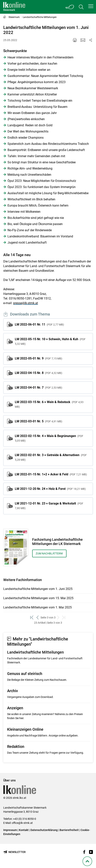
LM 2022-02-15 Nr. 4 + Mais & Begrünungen (49, 438)
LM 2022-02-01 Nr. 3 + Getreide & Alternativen (51, 457)
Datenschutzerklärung (44, 830)
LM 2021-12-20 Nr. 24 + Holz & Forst (50, 489)
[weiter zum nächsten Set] (58, 618)
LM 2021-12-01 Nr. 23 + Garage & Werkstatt (49, 506)
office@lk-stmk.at (22, 823)
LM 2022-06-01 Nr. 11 (39, 324)
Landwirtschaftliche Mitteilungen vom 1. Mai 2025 (37, 607)
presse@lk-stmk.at (26, 303)
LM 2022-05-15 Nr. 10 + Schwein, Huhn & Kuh (50, 341)
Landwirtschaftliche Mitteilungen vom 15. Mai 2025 (38, 598)
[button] (91, 6)
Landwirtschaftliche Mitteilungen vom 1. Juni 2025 (38, 589)
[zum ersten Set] (32, 618)
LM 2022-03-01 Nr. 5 (39, 421)
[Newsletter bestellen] (14, 852)
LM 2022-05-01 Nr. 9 (39, 358)
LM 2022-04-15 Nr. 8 (39, 373)
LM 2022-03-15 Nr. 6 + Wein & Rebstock (49, 404)
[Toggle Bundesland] (70, 7)
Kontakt (24, 830)
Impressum (10, 830)
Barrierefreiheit (69, 830)
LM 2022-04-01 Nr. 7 (39, 388)
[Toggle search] (81, 7)
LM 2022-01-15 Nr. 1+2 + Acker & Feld (51, 474)
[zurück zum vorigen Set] (38, 618)
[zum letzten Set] (64, 618)
